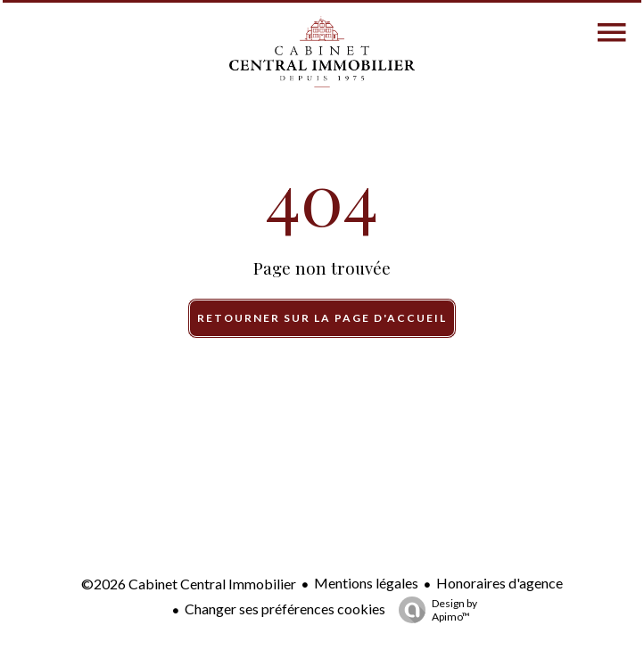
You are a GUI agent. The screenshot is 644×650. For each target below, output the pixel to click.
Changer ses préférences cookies (285, 609)
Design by (433, 610)
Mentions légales (366, 583)
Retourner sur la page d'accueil (322, 318)
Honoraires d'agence (500, 583)
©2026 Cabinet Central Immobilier (189, 584)
